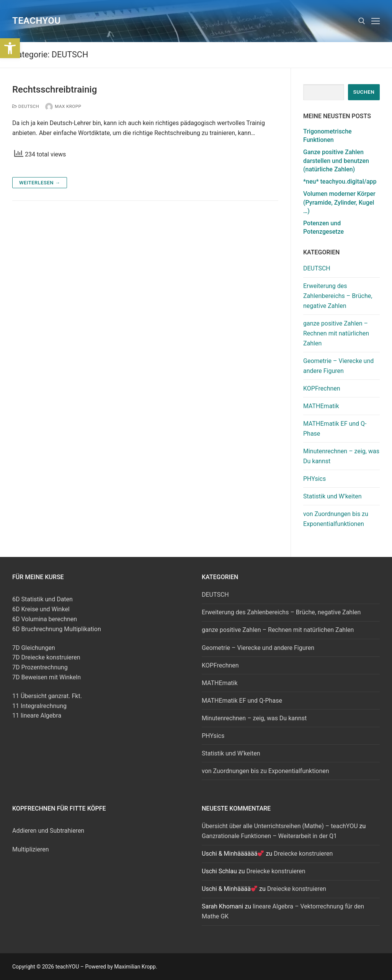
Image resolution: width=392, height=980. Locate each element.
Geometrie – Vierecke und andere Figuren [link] (338, 366)
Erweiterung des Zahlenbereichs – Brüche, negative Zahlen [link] (338, 296)
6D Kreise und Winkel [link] (41, 609)
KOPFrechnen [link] (322, 388)
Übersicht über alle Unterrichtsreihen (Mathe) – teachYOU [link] (280, 826)
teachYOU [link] (36, 21)
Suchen (364, 92)
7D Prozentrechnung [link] (40, 667)
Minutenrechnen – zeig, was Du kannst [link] (341, 456)
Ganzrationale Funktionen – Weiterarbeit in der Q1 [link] (269, 836)
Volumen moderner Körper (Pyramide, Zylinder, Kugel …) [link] (339, 202)
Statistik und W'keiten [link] (332, 496)
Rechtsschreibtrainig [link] (55, 90)
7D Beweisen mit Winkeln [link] (47, 677)
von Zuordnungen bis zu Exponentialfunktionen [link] (336, 519)
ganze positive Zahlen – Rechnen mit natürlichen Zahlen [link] (336, 333)
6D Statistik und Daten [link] (42, 599)
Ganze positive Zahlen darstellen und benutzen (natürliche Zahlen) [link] (336, 161)
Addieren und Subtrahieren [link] (48, 831)
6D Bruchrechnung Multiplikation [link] (57, 629)
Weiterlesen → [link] (40, 183)
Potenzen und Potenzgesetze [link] (323, 227)
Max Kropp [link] (63, 106)
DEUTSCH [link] (26, 106)
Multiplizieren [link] (30, 849)
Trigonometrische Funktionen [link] (327, 136)
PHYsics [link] (314, 479)
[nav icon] (376, 21)
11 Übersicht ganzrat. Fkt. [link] (47, 696)
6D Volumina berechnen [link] (45, 619)
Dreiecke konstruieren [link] (303, 854)
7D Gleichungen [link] (34, 648)
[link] (10, 48)
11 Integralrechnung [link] (39, 706)
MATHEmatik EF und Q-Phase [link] (335, 429)
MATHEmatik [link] (321, 406)
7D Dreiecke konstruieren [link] (46, 657)
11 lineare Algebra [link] (37, 715)
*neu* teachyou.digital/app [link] (340, 182)
